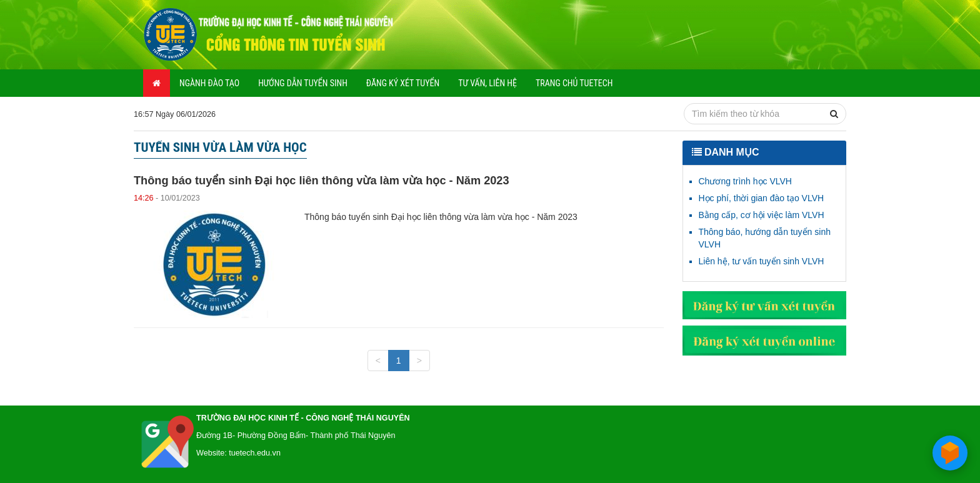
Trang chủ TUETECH (574, 83)
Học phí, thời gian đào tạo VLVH (762, 198)
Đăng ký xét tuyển (403, 83)
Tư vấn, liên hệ (487, 83)
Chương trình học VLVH (745, 181)
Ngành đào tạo (209, 83)
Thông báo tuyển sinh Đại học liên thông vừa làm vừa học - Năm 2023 (322, 181)
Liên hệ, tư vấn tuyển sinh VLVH (762, 261)
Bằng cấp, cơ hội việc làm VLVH (762, 215)
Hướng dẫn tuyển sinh (303, 83)
